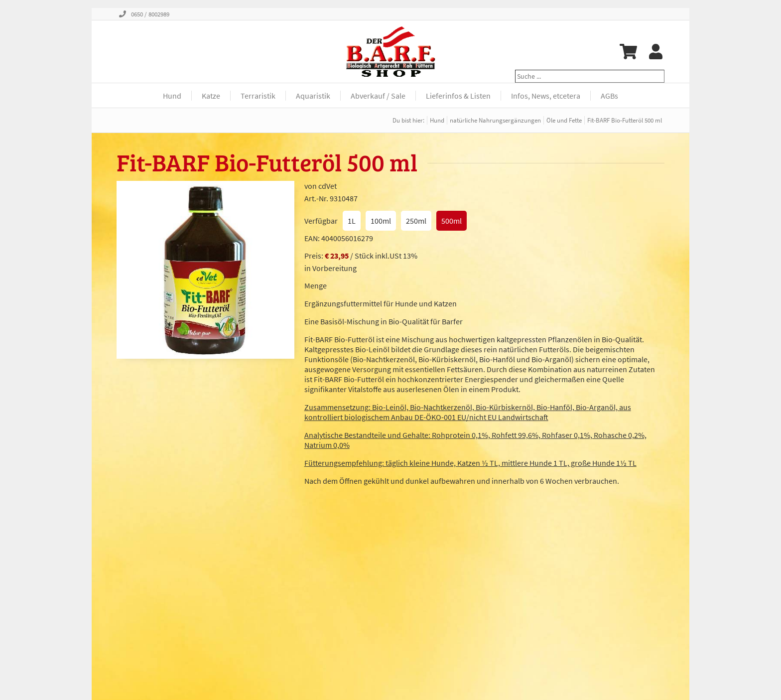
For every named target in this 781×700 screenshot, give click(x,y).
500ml (452, 221)
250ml (416, 221)
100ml (381, 221)
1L (352, 221)
